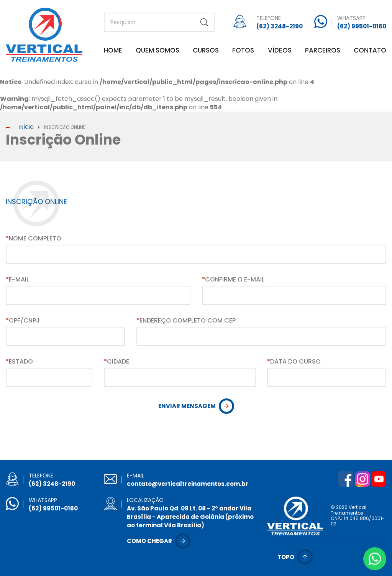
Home (113, 51)
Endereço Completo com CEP (186, 321)
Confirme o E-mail (233, 280)
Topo (286, 557)
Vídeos (280, 51)
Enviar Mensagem (187, 406)
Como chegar (149, 541)
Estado (19, 362)
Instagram (362, 479)
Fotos (243, 51)
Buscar (204, 22)
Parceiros (323, 51)
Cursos (206, 51)
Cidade (116, 362)
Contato (370, 51)
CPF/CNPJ (23, 321)
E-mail (17, 280)
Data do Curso (294, 362)
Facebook (346, 479)
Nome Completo (34, 239)
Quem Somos (157, 51)
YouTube (379, 479)
